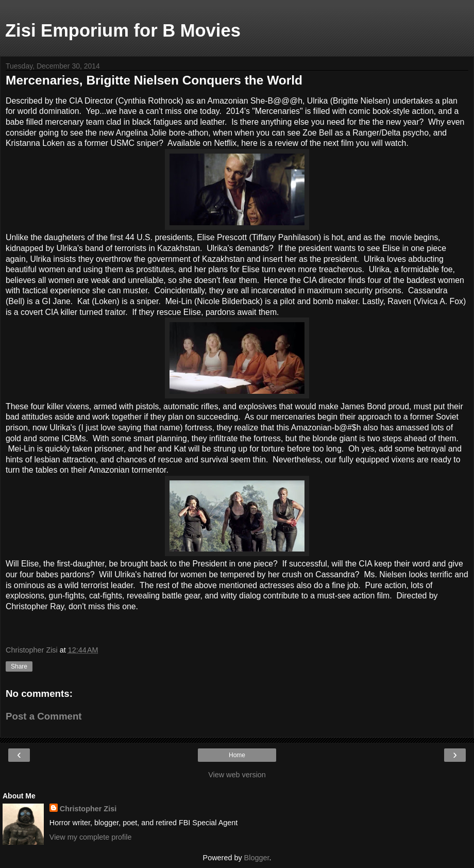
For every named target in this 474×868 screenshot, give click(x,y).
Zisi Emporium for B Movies (123, 30)
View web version (237, 775)
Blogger (257, 858)
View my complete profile (91, 837)
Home (237, 755)
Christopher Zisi (88, 809)
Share (19, 666)
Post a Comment (44, 716)
